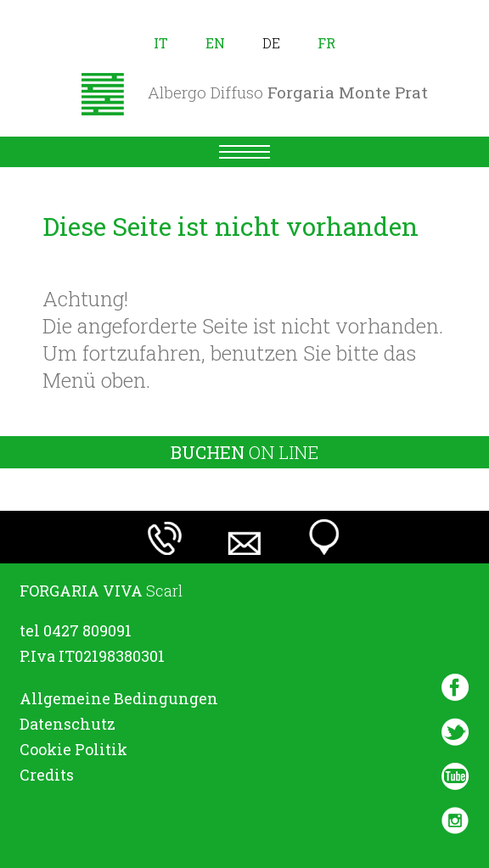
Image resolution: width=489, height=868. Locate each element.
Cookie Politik (73, 749)
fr (326, 43)
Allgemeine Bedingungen (119, 698)
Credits (47, 775)
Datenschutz (67, 724)
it (161, 43)
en (215, 43)
